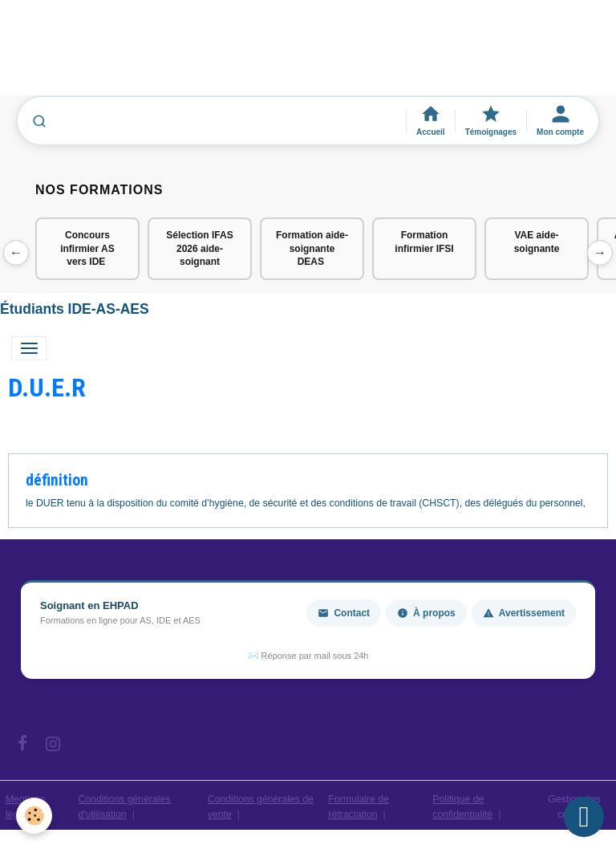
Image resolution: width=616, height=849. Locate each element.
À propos (426, 613)
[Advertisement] (292, 55)
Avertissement (524, 613)
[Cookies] (34, 816)
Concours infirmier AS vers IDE (87, 249)
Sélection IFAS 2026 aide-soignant (199, 249)
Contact (344, 613)
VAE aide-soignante (537, 242)
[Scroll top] (584, 817)
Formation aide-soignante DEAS (312, 249)
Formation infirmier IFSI (424, 242)
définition (57, 480)
